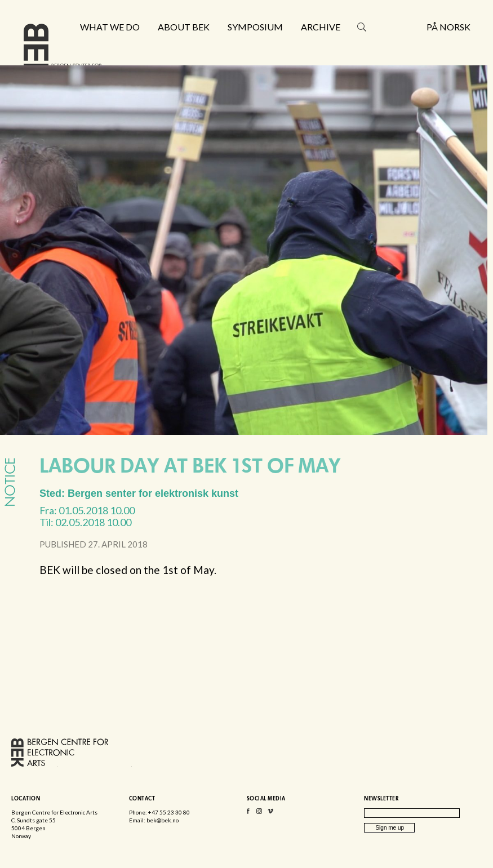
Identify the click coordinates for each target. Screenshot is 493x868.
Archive (321, 27)
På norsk (448, 27)
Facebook (248, 814)
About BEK (184, 27)
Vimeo (270, 814)
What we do (110, 27)
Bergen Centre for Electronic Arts (63, 55)
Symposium (255, 27)
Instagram (259, 814)
